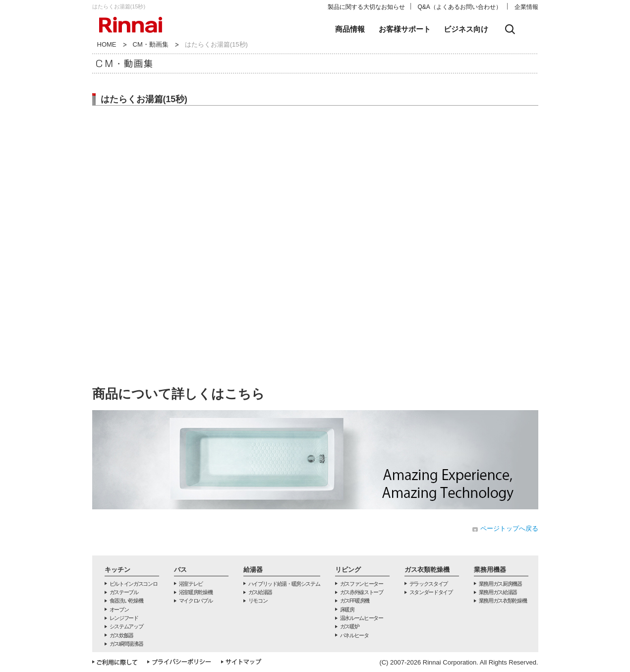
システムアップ (126, 626)
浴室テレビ (191, 584)
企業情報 (526, 7)
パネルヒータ (354, 635)
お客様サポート (405, 29)
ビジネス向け (466, 29)
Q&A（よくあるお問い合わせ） (460, 7)
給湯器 (253, 570)
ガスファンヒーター (362, 584)
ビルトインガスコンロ (134, 584)
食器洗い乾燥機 (126, 601)
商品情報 (350, 29)
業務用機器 (490, 570)
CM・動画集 (151, 44)
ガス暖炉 (350, 626)
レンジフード (124, 618)
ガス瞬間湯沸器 (126, 644)
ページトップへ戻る (509, 528)
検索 (510, 29)
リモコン (258, 601)
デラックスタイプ (429, 584)
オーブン (119, 610)
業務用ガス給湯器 (498, 592)
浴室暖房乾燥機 (196, 592)
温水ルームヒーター (362, 618)
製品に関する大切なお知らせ (366, 7)
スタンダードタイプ (431, 592)
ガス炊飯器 (121, 635)
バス (180, 570)
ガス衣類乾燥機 (427, 570)
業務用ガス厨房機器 (500, 584)
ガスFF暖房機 (355, 601)
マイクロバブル (196, 601)
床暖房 (347, 610)
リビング (348, 570)
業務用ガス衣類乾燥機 (503, 601)
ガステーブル (124, 592)
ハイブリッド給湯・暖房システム (284, 584)
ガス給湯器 (260, 592)
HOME (107, 44)
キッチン (117, 570)
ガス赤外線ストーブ (362, 592)
